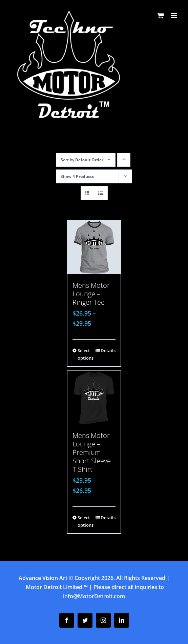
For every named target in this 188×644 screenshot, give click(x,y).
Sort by (82, 160)
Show (77, 176)
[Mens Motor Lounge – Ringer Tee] (94, 247)
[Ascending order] (124, 160)
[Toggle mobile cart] (161, 15)
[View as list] (101, 193)
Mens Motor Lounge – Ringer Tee (91, 294)
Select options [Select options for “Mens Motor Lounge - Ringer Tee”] (86, 354)
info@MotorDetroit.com (94, 596)
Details (108, 350)
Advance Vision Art (43, 578)
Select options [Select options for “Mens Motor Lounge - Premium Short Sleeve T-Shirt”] (86, 521)
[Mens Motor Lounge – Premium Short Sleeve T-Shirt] (94, 398)
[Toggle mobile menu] (174, 15)
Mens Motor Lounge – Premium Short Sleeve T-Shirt (92, 452)
